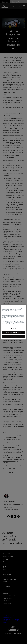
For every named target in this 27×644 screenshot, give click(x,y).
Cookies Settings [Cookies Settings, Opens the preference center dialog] (13, 329)
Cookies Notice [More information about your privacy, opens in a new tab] (8, 325)
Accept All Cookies (14, 336)
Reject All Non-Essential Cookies (14, 333)
